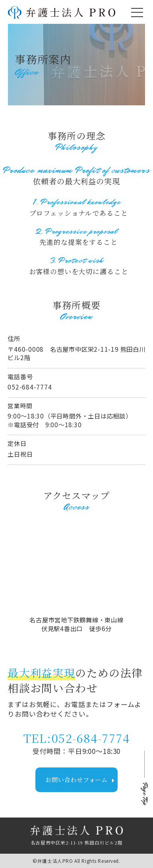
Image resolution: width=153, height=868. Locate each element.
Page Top (144, 794)
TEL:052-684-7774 (76, 738)
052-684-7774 (30, 387)
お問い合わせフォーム (81, 780)
